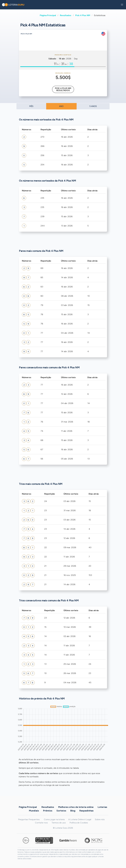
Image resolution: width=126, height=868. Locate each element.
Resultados (66, 15)
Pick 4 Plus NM (83, 15)
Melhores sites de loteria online (76, 807)
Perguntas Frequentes (29, 819)
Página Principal (48, 15)
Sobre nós (100, 819)
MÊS (31, 106)
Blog (73, 811)
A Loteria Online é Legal (80, 819)
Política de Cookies (79, 823)
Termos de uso (59, 823)
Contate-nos (41, 823)
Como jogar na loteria (54, 819)
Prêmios (48, 811)
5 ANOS (93, 106)
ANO (61, 106)
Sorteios (61, 811)
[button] (122, 5)
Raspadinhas (86, 811)
